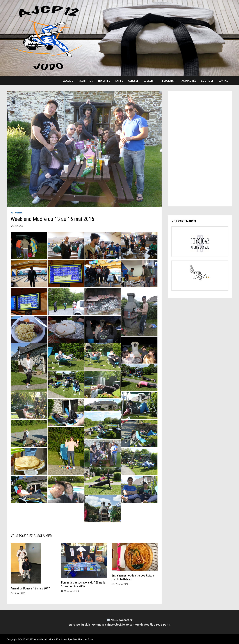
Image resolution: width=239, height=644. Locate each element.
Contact (224, 81)
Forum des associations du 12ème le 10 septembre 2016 (83, 584)
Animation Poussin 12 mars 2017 (30, 588)
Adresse (133, 81)
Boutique (207, 81)
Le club (148, 81)
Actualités (189, 81)
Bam (90, 639)
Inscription (86, 81)
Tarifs (119, 81)
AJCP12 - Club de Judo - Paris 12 (42, 639)
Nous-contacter (122, 620)
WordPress (79, 639)
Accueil (68, 81)
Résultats (167, 81)
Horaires (104, 81)
